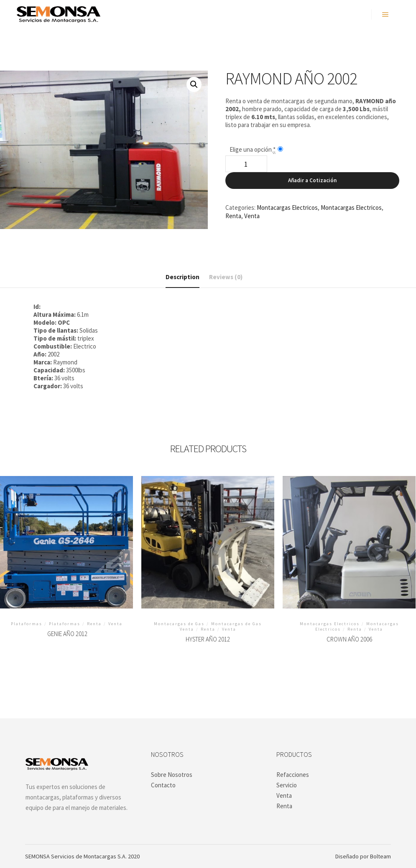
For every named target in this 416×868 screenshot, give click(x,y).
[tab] (182, 277)
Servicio (287, 785)
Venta (252, 216)
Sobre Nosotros (172, 775)
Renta (233, 216)
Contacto (163, 785)
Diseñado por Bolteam (363, 856)
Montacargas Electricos (287, 207)
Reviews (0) (226, 277)
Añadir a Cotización (312, 180)
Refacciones (293, 775)
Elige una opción (253, 149)
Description (182, 277)
